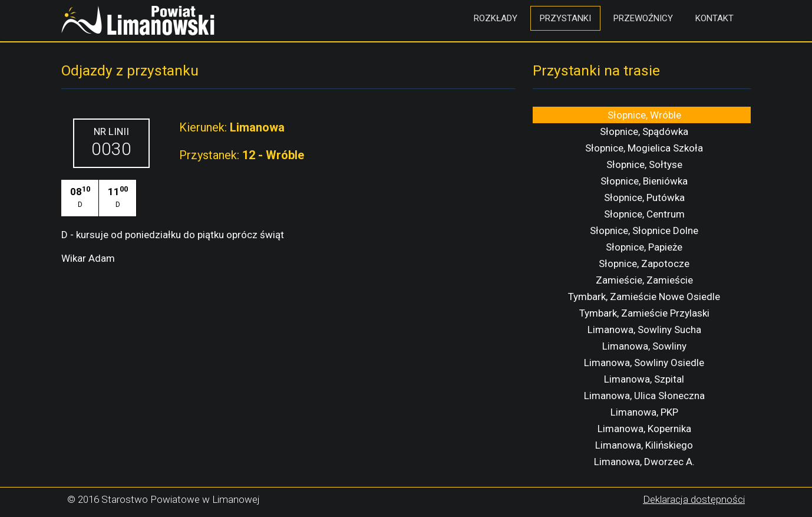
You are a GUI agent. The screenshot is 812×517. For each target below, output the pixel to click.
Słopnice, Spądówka (644, 131)
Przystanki (565, 18)
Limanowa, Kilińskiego (644, 445)
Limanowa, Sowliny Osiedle (644, 363)
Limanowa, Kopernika (644, 429)
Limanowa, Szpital (644, 379)
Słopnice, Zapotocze (644, 264)
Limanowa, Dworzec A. (644, 462)
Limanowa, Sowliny (644, 346)
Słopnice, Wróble (644, 115)
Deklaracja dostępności (694, 499)
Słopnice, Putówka (644, 197)
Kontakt (714, 18)
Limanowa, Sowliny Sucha (644, 330)
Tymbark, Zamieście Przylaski (644, 313)
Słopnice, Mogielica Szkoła (644, 148)
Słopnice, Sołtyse (644, 164)
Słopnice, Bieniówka (644, 181)
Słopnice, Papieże (644, 247)
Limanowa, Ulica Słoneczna (644, 396)
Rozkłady (496, 18)
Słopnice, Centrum (644, 214)
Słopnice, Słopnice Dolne (644, 230)
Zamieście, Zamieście (644, 280)
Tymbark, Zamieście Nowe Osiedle (644, 297)
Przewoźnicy (643, 18)
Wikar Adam (88, 258)
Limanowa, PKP (644, 412)
